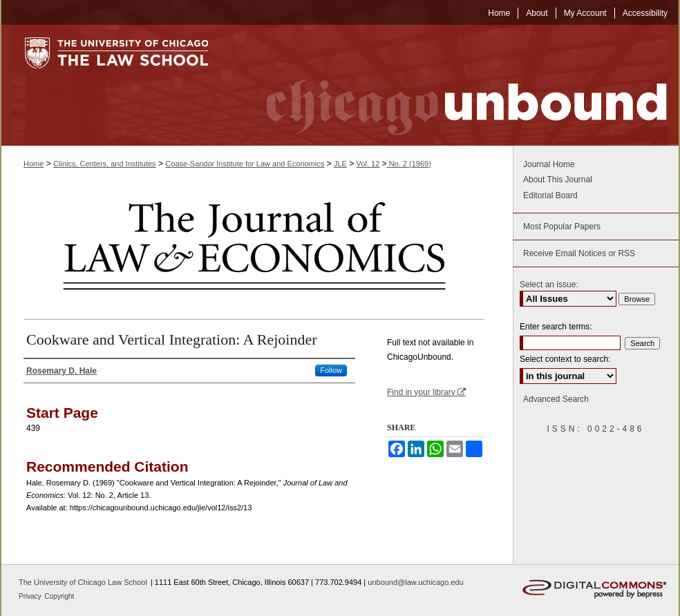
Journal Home (549, 164)
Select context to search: (565, 359)
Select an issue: (549, 285)
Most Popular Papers (562, 227)
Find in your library (426, 392)
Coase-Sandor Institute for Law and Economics (245, 164)
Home (34, 164)
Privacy (31, 596)
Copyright (60, 596)
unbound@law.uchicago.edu (415, 582)
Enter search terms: (556, 327)
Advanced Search (556, 399)
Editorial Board (550, 195)
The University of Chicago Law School (83, 582)
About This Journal (558, 180)
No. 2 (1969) (409, 164)
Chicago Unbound (454, 85)
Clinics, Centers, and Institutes (105, 164)
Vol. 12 (368, 164)
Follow (331, 370)
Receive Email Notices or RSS (579, 253)
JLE (340, 164)
